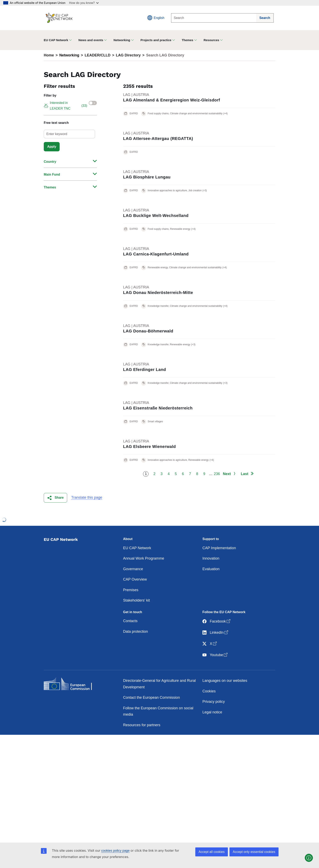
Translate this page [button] (87, 497)
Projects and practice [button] (156, 40)
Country (50, 162)
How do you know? (84, 3)
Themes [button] (187, 40)
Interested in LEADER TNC (65, 106)
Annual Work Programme (144, 558)
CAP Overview (135, 579)
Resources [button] (211, 40)
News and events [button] (91, 40)
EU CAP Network (137, 548)
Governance (133, 569)
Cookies (209, 691)
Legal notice (212, 712)
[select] (69, 134)
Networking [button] (122, 40)
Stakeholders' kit (137, 600)
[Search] (214, 18)
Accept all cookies (212, 852)
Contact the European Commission (151, 697)
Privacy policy (214, 702)
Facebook (217, 621)
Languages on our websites (225, 681)
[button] (55, 498)
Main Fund (52, 174)
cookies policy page (115, 851)
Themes (50, 187)
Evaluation (211, 569)
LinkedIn (216, 633)
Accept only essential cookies (254, 852)
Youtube (215, 655)
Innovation (211, 558)
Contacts (130, 621)
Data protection (135, 631)
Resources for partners (142, 725)
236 (217, 474)
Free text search (56, 123)
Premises (131, 590)
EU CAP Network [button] (56, 40)
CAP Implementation (219, 548)
